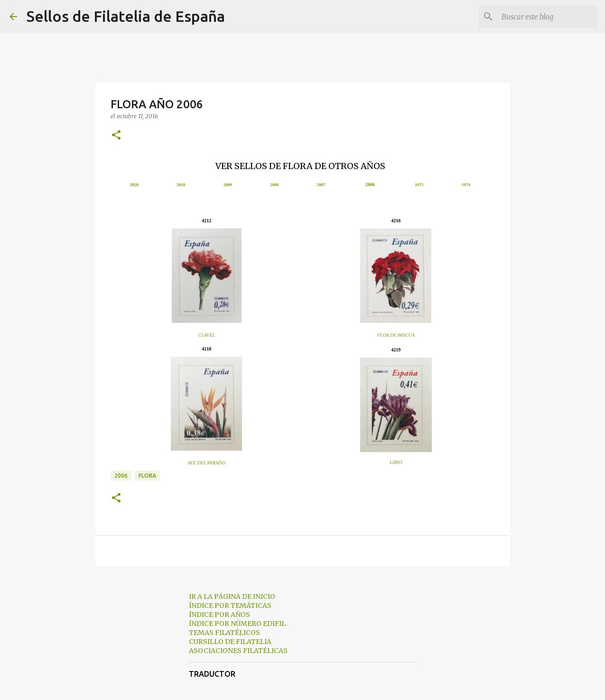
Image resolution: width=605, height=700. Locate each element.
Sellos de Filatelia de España (126, 16)
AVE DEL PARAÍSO (206, 463)
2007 (321, 185)
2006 (370, 184)
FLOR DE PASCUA (396, 335)
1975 (419, 185)
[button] (116, 136)
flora (147, 476)
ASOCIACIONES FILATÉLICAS (238, 651)
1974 (466, 185)
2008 (274, 185)
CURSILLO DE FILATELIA (230, 642)
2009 (228, 185)
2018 (181, 185)
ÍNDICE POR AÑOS (219, 615)
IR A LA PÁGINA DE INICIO (232, 596)
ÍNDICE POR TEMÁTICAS (230, 605)
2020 (134, 185)
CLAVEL (207, 335)
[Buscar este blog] (548, 17)
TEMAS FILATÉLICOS (224, 633)
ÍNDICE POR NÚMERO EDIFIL (237, 624)
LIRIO (396, 462)
